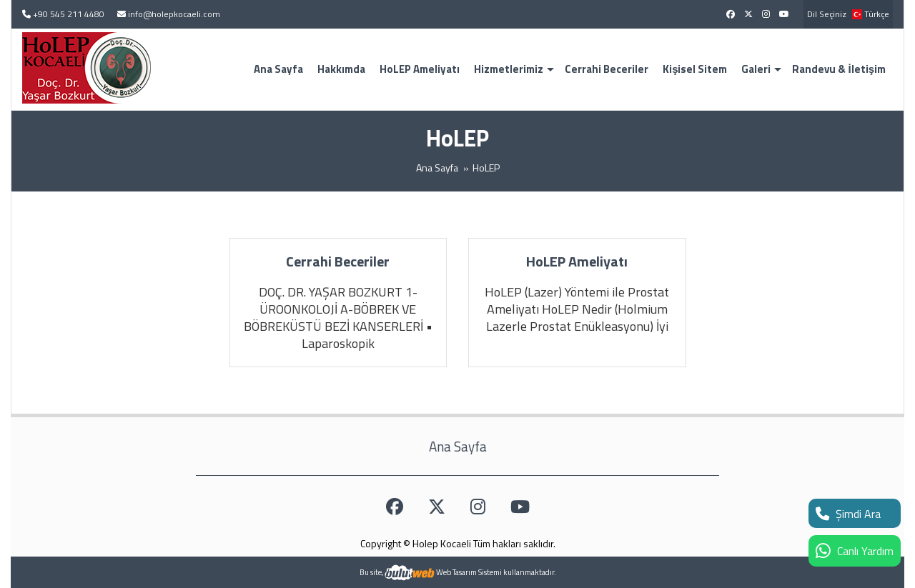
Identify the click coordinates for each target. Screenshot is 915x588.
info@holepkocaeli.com (174, 14)
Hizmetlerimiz (509, 69)
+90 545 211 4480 (69, 14)
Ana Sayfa (278, 69)
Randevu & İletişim (839, 69)
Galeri (756, 69)
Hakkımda (341, 69)
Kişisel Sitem (695, 69)
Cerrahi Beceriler (607, 69)
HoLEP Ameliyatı (420, 69)
